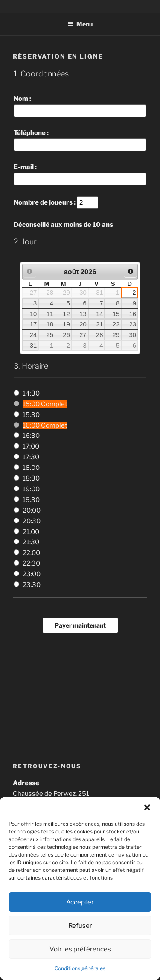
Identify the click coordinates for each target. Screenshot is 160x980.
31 (33, 346)
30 (132, 335)
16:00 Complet (45, 425)
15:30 (31, 415)
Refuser (80, 926)
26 (66, 335)
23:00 (32, 574)
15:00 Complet (45, 404)
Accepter (80, 902)
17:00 (31, 446)
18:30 (31, 478)
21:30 (31, 542)
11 (50, 314)
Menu (80, 24)
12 (66, 314)
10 (33, 314)
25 (50, 335)
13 (83, 314)
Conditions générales (80, 968)
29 (116, 335)
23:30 (32, 585)
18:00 (31, 468)
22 (116, 324)
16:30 (31, 436)
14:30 (31, 393)
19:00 (31, 489)
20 (83, 324)
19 (66, 324)
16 (132, 314)
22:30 (31, 563)
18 (50, 324)
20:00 (32, 511)
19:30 (31, 500)
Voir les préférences (80, 949)
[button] (147, 807)
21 (100, 324)
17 (33, 324)
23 (132, 324)
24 (33, 335)
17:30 (31, 457)
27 (83, 335)
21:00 (31, 532)
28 (100, 335)
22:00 (31, 553)
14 (100, 314)
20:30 (32, 521)
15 (116, 314)
